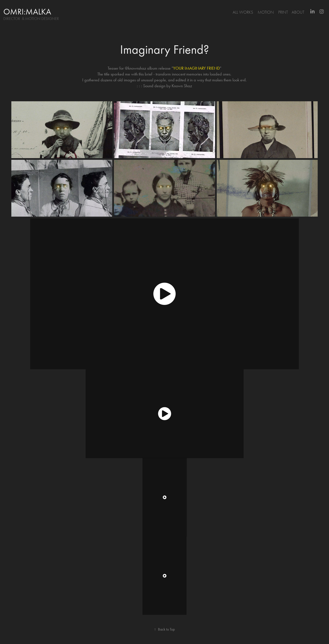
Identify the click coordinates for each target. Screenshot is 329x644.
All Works (243, 12)
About (298, 12)
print (283, 12)
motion (266, 12)
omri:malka (27, 12)
